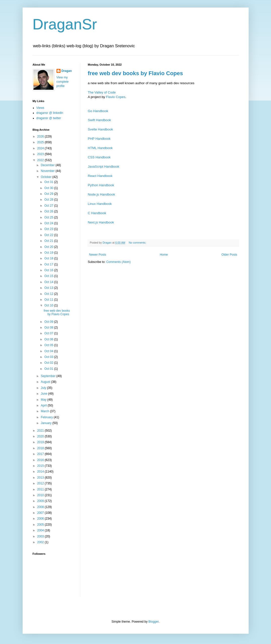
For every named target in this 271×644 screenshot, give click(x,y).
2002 (41, 542)
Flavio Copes (116, 97)
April (44, 405)
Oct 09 (49, 322)
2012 (41, 483)
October (46, 177)
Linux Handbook (100, 204)
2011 (41, 489)
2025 (41, 142)
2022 (41, 160)
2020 (41, 436)
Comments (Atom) (118, 262)
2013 (41, 478)
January (46, 423)
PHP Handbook (99, 139)
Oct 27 (49, 206)
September (48, 376)
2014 (41, 472)
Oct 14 (49, 282)
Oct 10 (49, 305)
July (44, 388)
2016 (41, 460)
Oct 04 (49, 351)
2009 (41, 501)
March (45, 411)
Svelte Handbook (100, 129)
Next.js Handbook (101, 222)
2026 (41, 136)
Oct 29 (49, 194)
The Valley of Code (102, 92)
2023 (41, 154)
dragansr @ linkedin (50, 113)
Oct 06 (49, 339)
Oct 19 (49, 253)
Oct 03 (49, 357)
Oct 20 (49, 247)
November (48, 171)
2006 (41, 519)
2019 (41, 442)
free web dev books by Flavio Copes (135, 73)
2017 (41, 454)
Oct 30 (49, 188)
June (44, 394)
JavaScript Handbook (104, 167)
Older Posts (229, 255)
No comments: (138, 243)
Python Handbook (101, 185)
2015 (41, 466)
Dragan (67, 71)
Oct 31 (49, 182)
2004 (41, 530)
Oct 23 (49, 229)
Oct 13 (49, 288)
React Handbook (100, 176)
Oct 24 (49, 223)
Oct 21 (49, 241)
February (47, 417)
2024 (41, 148)
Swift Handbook (99, 120)
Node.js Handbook (102, 194)
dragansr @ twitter (49, 118)
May (44, 400)
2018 (41, 448)
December (48, 165)
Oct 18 (49, 258)
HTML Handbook (100, 148)
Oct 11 (49, 300)
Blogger (154, 622)
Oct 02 (49, 363)
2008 (41, 507)
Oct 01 (49, 369)
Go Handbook (98, 111)
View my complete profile (63, 82)
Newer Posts (98, 255)
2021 (41, 431)
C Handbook (97, 213)
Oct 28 (49, 200)
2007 (41, 513)
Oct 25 (49, 217)
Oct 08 (49, 328)
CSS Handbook (99, 157)
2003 (41, 536)
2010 (41, 495)
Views (40, 108)
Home (164, 255)
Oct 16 (49, 270)
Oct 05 (49, 345)
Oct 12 (49, 294)
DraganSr (65, 24)
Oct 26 (49, 211)
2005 (41, 525)
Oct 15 (49, 276)
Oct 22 (49, 235)
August (46, 382)
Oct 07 (49, 333)
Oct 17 (49, 264)
